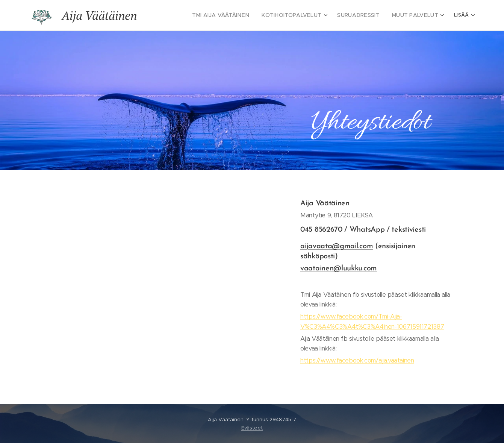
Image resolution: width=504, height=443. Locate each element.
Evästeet (252, 428)
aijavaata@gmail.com (337, 246)
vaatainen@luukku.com (339, 269)
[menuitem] (237, 15)
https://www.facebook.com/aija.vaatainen (357, 360)
